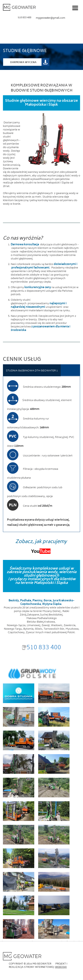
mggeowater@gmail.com (51, 18)
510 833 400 (25, 18)
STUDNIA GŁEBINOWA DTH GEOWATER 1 (32, 371)
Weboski (61, 967)
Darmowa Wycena (23, 63)
